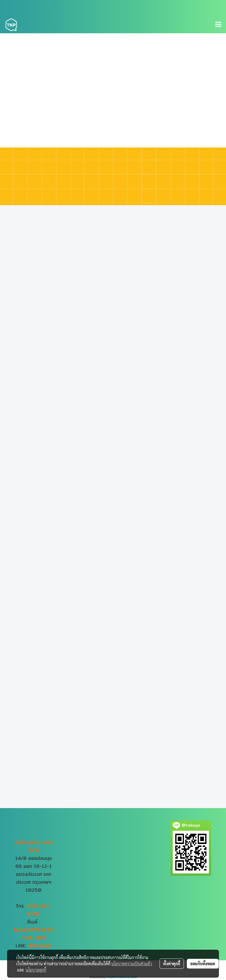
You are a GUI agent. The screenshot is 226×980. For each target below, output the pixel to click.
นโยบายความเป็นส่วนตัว (132, 964)
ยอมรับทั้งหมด (203, 964)
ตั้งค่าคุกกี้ (172, 964)
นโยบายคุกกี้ (36, 970)
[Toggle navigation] (218, 25)
